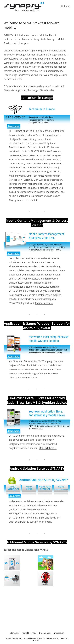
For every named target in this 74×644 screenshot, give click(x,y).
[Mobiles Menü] (65, 6)
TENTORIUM (16, 131)
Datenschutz (45, 633)
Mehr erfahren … (44, 303)
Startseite (14, 633)
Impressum (59, 633)
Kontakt (25, 633)
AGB (34, 633)
